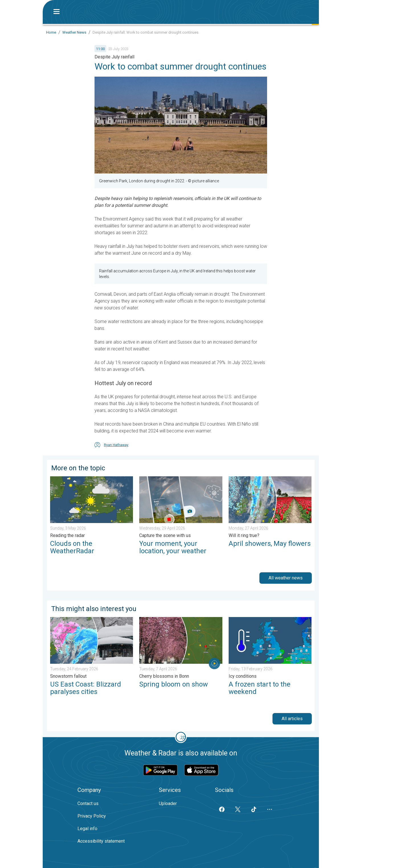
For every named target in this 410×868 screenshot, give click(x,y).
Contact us (88, 803)
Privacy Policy (92, 816)
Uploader (168, 803)
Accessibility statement (101, 841)
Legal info (87, 829)
